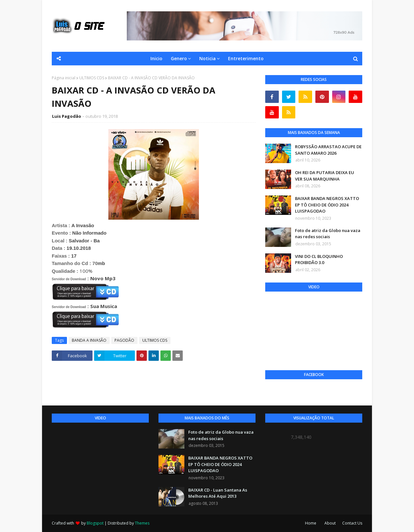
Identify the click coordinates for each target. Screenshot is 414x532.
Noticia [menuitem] (207, 58)
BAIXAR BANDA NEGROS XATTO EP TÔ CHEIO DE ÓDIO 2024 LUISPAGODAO (327, 205)
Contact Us (352, 523)
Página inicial (64, 78)
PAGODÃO (124, 340)
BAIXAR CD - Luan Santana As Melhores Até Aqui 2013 (218, 493)
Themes (142, 523)
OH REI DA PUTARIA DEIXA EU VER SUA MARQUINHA (325, 176)
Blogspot (95, 523)
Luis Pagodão (67, 116)
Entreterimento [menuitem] (246, 58)
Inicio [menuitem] (156, 58)
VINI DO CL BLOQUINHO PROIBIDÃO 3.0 (319, 260)
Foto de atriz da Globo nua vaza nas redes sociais (328, 234)
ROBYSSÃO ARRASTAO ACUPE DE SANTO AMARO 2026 (328, 150)
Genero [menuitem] (179, 58)
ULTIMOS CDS (92, 78)
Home (311, 523)
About (330, 523)
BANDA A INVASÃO (89, 340)
